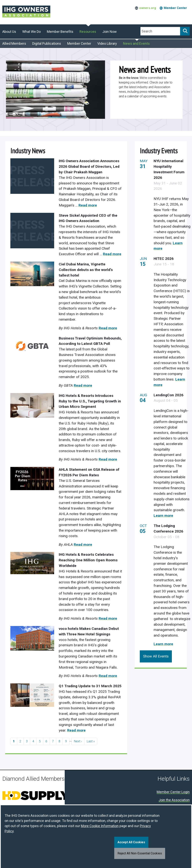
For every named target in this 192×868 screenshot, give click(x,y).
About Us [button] (9, 32)
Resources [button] (88, 32)
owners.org (148, 8)
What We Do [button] (31, 32)
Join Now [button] (110, 32)
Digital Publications (47, 43)
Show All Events (156, 656)
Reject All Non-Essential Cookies (140, 853)
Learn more (163, 516)
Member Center (175, 8)
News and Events (136, 43)
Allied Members (14, 43)
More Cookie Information (100, 826)
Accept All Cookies (131, 842)
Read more (88, 205)
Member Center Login (173, 792)
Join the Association (174, 800)
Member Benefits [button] (60, 32)
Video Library (107, 43)
